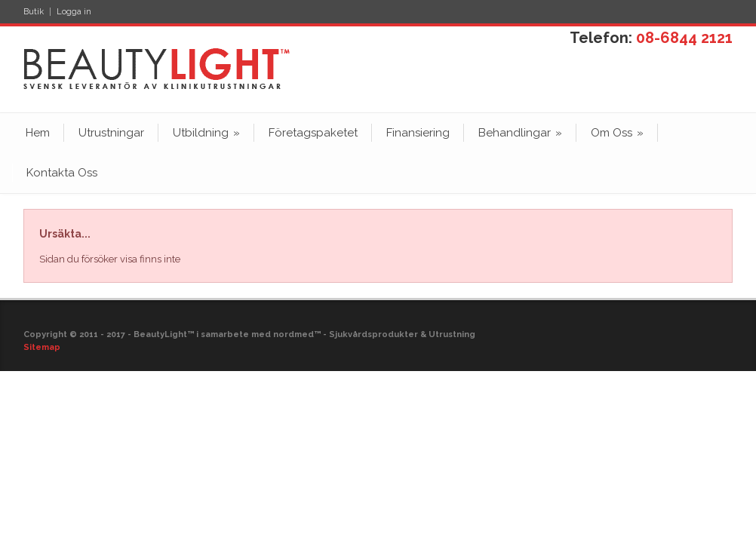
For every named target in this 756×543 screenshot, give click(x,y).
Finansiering (418, 133)
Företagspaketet (313, 133)
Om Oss (617, 133)
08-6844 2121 (684, 38)
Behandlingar (520, 133)
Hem (38, 133)
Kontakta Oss (62, 173)
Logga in (74, 12)
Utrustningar (111, 133)
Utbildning (206, 133)
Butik (34, 12)
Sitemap (42, 347)
